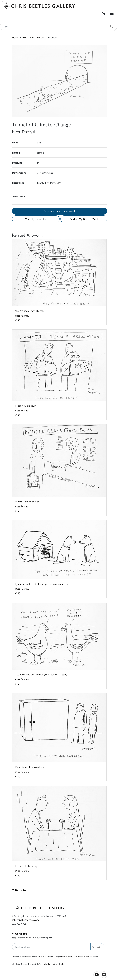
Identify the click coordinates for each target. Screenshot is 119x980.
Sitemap (64, 964)
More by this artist (36, 219)
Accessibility (44, 964)
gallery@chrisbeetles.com (25, 920)
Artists (25, 37)
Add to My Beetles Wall (84, 219)
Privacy (55, 964)
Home (15, 37)
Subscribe (97, 947)
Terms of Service (85, 956)
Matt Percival (38, 37)
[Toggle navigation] (112, 13)
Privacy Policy (67, 956)
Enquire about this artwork (59, 211)
